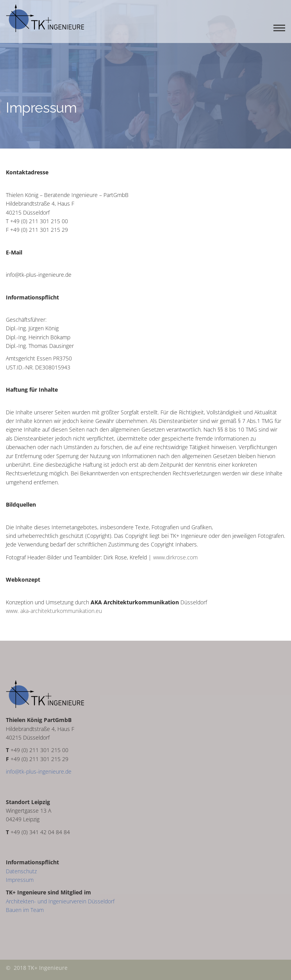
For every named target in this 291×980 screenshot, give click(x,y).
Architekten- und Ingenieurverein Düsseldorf (60, 901)
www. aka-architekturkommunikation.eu (54, 611)
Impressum (20, 880)
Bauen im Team (25, 910)
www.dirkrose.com (175, 557)
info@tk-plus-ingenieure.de (39, 771)
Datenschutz (21, 871)
